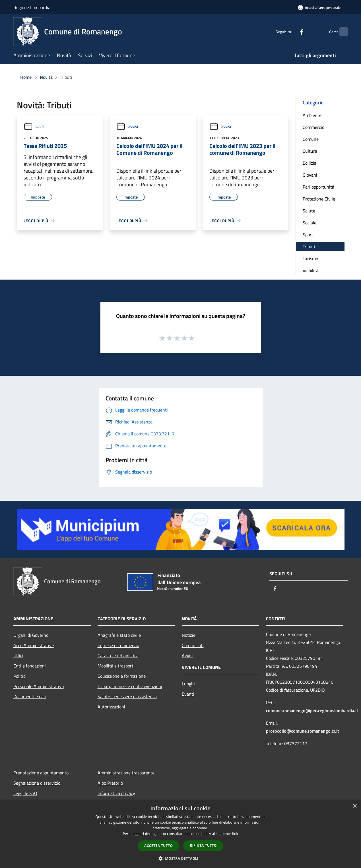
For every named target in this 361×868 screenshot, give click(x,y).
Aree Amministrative (34, 645)
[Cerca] (341, 32)
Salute (309, 211)
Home (26, 77)
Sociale (310, 223)
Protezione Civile (319, 199)
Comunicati (193, 645)
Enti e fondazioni (30, 666)
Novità (46, 77)
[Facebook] (290, 31)
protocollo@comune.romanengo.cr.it (303, 731)
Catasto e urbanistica (118, 656)
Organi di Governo (31, 635)
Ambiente (312, 115)
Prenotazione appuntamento (41, 773)
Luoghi (188, 684)
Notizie (189, 635)
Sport (308, 235)
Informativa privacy (116, 793)
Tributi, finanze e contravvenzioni (130, 686)
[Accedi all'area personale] (319, 8)
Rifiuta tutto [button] (203, 845)
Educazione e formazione (122, 676)
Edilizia (310, 163)
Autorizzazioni (111, 707)
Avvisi (34, 127)
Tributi (309, 247)
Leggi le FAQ (25, 793)
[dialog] (180, 834)
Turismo (310, 259)
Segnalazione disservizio (37, 783)
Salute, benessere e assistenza (127, 697)
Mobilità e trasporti (116, 666)
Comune (311, 139)
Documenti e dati (30, 697)
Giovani (310, 175)
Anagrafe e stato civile (119, 635)
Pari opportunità (318, 187)
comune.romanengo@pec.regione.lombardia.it (312, 710)
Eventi (188, 694)
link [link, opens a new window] (235, 834)
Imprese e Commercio (118, 645)
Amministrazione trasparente (126, 773)
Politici (20, 676)
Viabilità (311, 270)
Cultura (310, 151)
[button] (181, 858)
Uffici (18, 656)
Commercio (313, 127)
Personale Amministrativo (39, 686)
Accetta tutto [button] (158, 846)
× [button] (355, 806)
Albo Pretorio (110, 783)
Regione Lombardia (32, 7)
